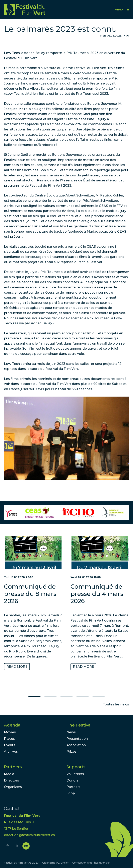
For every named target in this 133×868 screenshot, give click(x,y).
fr (8, 846)
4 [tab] (83, 696)
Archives (11, 751)
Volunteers (75, 774)
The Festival (79, 725)
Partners (13, 767)
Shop (71, 793)
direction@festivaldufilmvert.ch (29, 835)
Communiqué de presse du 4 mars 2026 (97, 594)
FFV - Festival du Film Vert (25, 10)
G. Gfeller (63, 863)
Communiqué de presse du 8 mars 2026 (30, 594)
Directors (12, 780)
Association (76, 745)
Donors (73, 780)
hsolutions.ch (102, 863)
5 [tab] (99, 696)
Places (9, 739)
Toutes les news (116, 704)
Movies (10, 732)
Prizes (72, 751)
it (17, 846)
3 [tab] (66, 696)
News (71, 732)
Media (9, 774)
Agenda (12, 725)
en (26, 846)
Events (10, 745)
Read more (17, 667)
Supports (76, 767)
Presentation (77, 739)
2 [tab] (50, 696)
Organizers (13, 787)
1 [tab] (34, 696)
